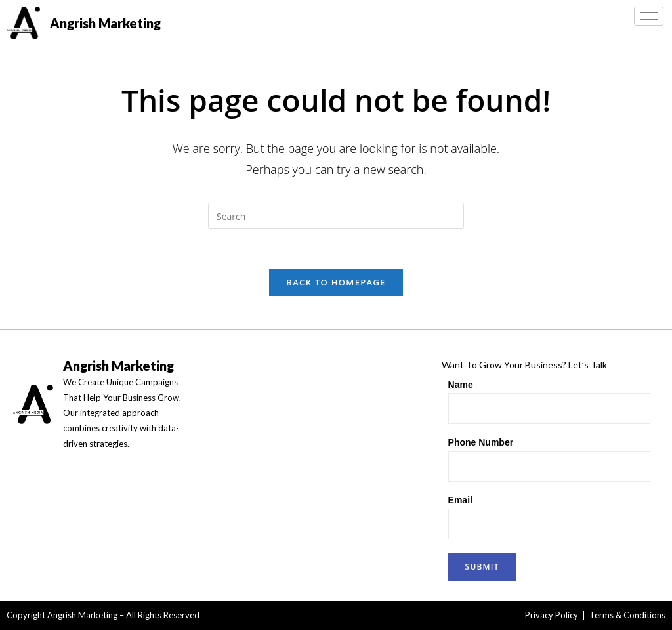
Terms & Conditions (627, 615)
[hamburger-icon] (649, 16)
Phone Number (481, 442)
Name (461, 385)
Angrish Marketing (105, 23)
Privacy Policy (552, 615)
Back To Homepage (336, 282)
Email (460, 500)
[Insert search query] (336, 216)
